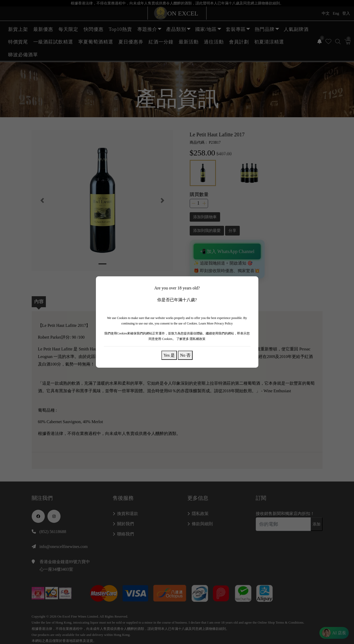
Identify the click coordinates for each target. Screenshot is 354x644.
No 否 (185, 355)
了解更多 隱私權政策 (191, 339)
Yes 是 (169, 355)
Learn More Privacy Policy (216, 323)
